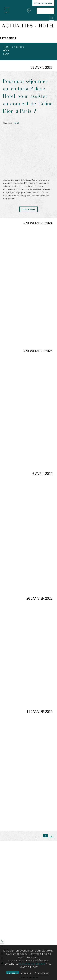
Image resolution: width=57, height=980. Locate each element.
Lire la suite (28, 209)
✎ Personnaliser (42, 973)
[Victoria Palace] (29, 10)
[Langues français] (52, 18)
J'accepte (13, 973)
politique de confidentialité (32, 964)
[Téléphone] (2, 941)
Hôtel (7, 50)
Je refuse (26, 973)
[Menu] (7, 10)
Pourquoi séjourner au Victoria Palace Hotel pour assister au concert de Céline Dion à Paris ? (28, 96)
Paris (6, 54)
